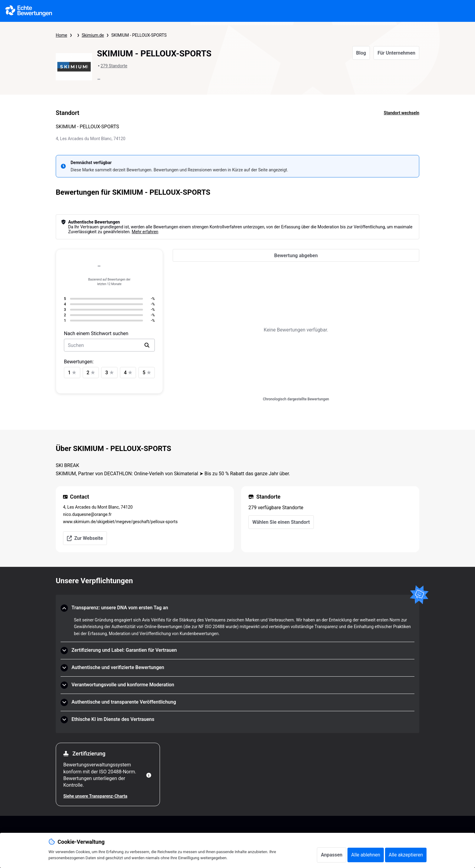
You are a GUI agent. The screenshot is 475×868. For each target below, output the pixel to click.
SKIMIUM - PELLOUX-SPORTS (139, 35)
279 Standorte (114, 66)
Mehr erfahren (145, 232)
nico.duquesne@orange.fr (87, 514)
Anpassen (332, 855)
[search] (147, 345)
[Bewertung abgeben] (296, 255)
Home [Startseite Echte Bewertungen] (61, 35)
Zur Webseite (85, 538)
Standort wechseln (402, 113)
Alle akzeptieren (406, 855)
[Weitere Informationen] (149, 775)
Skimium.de (93, 35)
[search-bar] (109, 345)
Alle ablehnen (366, 855)
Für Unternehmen (396, 53)
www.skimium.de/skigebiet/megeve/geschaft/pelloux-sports (120, 522)
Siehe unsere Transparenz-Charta (95, 796)
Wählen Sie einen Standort (281, 522)
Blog (361, 53)
